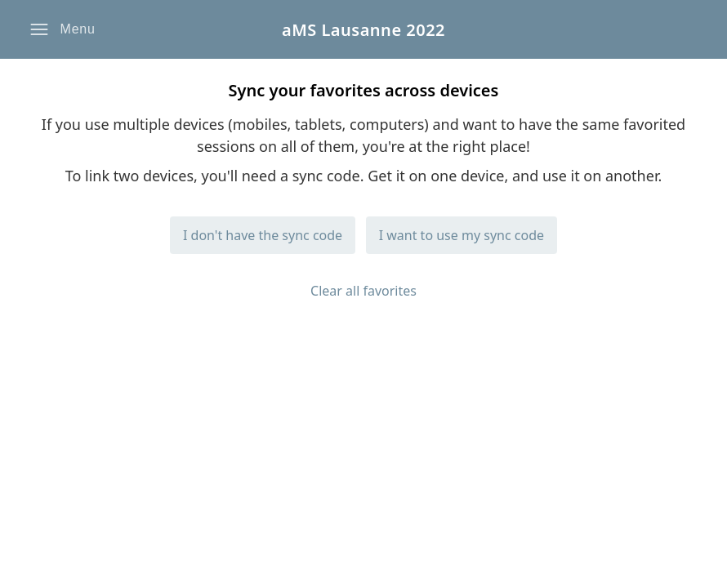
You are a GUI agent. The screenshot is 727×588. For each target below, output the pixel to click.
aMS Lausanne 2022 (363, 30)
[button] (62, 29)
